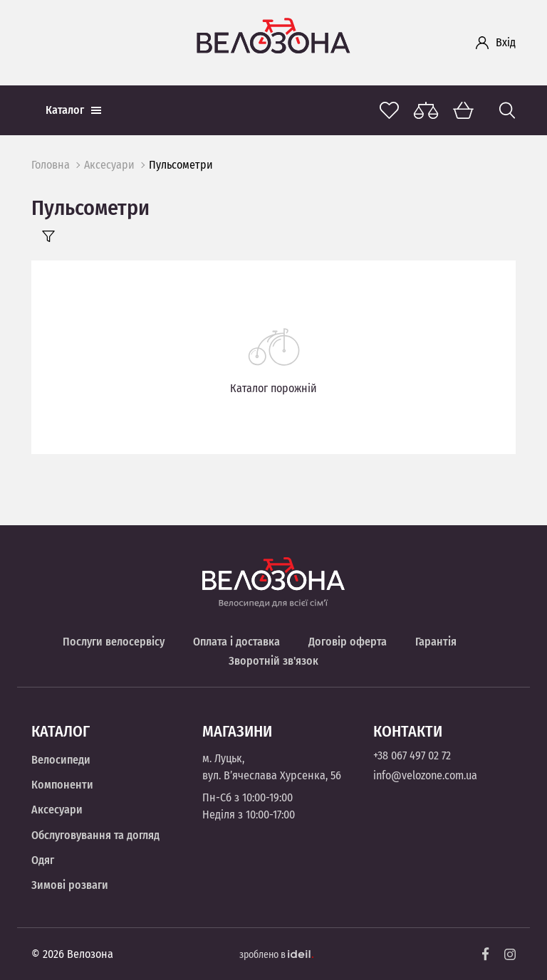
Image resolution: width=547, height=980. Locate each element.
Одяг (43, 860)
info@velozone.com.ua (425, 775)
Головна (51, 165)
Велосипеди (61, 760)
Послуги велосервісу (114, 642)
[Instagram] (510, 954)
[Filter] (48, 236)
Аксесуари (109, 165)
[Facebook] (486, 954)
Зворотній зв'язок (273, 661)
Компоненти (62, 785)
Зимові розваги (70, 885)
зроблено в (276, 955)
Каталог (73, 110)
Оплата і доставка (236, 642)
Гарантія (436, 642)
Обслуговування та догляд (95, 835)
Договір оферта (348, 642)
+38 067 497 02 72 (412, 755)
